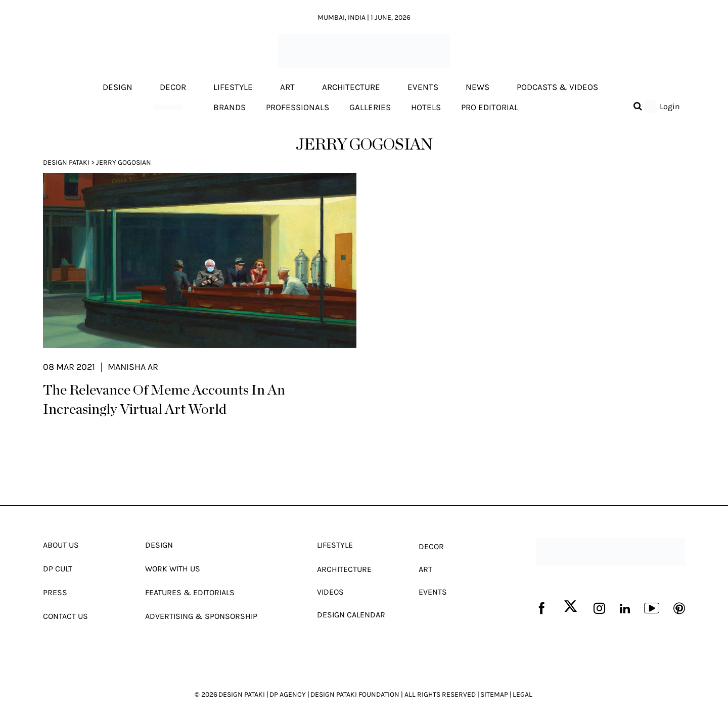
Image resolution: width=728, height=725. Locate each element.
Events (423, 87)
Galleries (370, 107)
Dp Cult (58, 569)
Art (287, 87)
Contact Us (65, 616)
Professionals (298, 107)
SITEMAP (494, 694)
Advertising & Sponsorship (201, 616)
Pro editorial (490, 107)
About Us (61, 545)
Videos (330, 592)
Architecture (351, 87)
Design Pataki (66, 162)
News (477, 87)
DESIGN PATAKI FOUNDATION (355, 694)
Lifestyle (233, 87)
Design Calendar (351, 615)
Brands (230, 107)
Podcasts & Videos (557, 87)
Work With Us (173, 569)
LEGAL (522, 694)
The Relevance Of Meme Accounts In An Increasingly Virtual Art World (164, 400)
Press (55, 592)
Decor (173, 87)
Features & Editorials (190, 592)
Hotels (426, 107)
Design (118, 87)
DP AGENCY (288, 694)
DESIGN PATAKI (242, 694)
